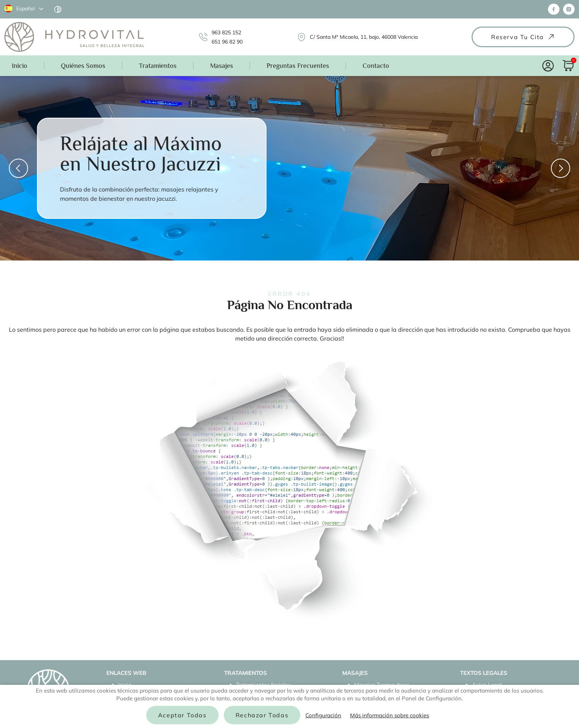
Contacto (376, 66)
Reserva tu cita (523, 37)
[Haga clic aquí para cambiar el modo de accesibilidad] (58, 9)
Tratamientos (158, 66)
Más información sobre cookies (390, 715)
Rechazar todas (262, 715)
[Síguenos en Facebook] (554, 9)
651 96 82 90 (227, 42)
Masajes (222, 66)
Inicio (20, 66)
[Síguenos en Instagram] (569, 9)
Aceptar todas (182, 715)
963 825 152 (226, 32)
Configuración (323, 715)
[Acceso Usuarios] (548, 66)
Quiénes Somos (83, 66)
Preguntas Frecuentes (298, 66)
